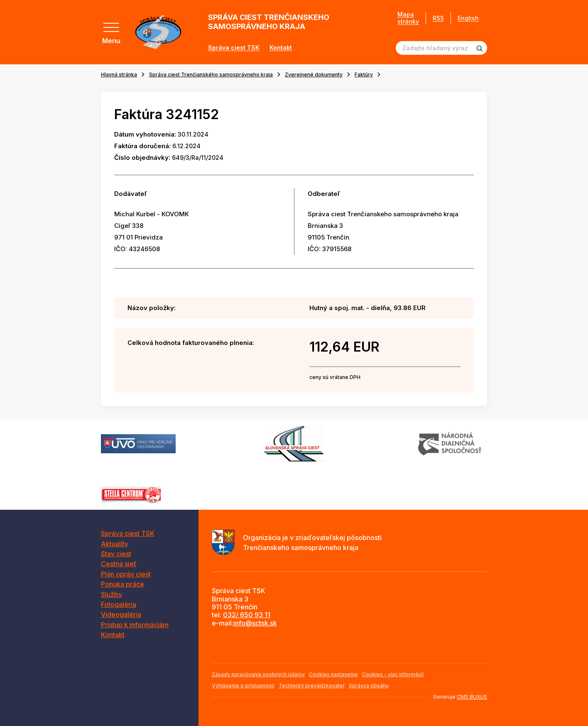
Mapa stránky (408, 18)
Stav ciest (116, 554)
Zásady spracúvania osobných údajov (258, 674)
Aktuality (115, 544)
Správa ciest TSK (234, 48)
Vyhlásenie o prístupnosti (243, 686)
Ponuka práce (122, 584)
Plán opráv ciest (126, 574)
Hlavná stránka (119, 75)
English (468, 18)
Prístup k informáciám (135, 625)
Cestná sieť (119, 564)
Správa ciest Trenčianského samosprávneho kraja (211, 75)
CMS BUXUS (472, 697)
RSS (438, 18)
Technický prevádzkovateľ (312, 686)
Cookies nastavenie (333, 674)
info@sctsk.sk (255, 623)
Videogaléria (121, 614)
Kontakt (281, 48)
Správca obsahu (369, 686)
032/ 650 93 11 (247, 615)
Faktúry (364, 75)
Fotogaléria (119, 604)
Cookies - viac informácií (393, 674)
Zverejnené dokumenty (314, 75)
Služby (111, 594)
